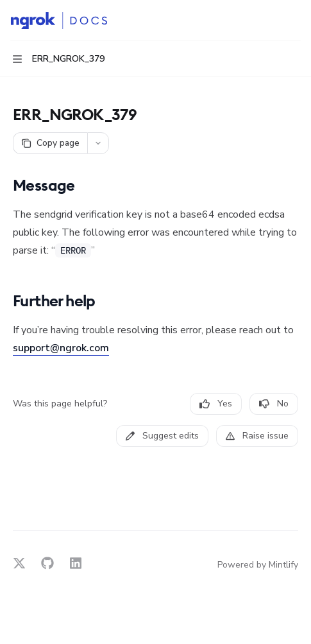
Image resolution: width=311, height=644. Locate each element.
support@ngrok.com (61, 348)
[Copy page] (50, 143)
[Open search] (270, 21)
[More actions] (294, 21)
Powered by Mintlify (258, 565)
